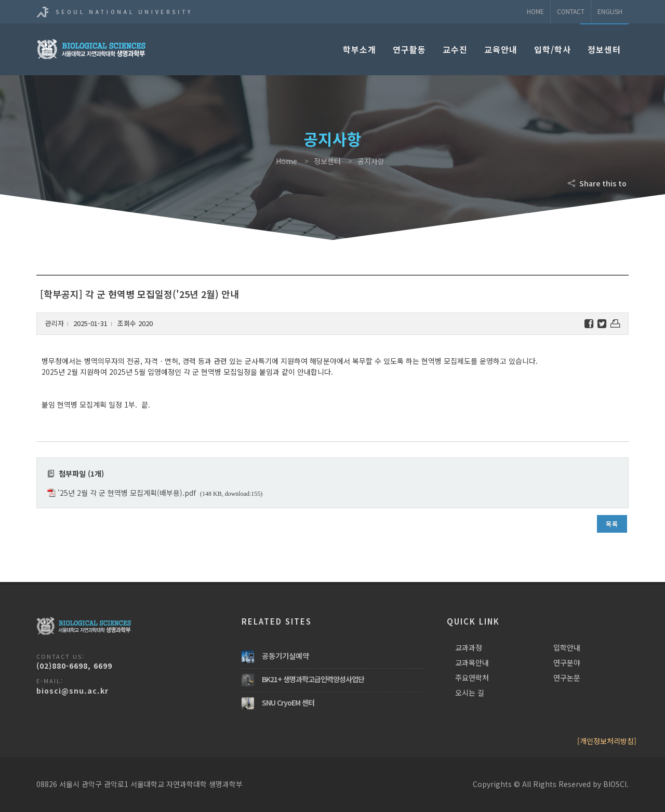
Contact (571, 11)
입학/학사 (553, 49)
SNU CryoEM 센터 (288, 702)
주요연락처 (472, 678)
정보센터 (604, 49)
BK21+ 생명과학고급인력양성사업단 (313, 679)
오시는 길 (470, 693)
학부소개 (360, 49)
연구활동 (409, 49)
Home (535, 11)
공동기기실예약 (285, 656)
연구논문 (567, 678)
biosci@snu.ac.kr (72, 691)
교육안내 (501, 49)
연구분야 (567, 662)
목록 (612, 524)
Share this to (598, 183)
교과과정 (469, 647)
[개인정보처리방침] (607, 741)
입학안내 (567, 647)
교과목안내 (472, 662)
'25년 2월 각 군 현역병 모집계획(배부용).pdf (127, 493)
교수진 (455, 49)
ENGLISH (610, 11)
